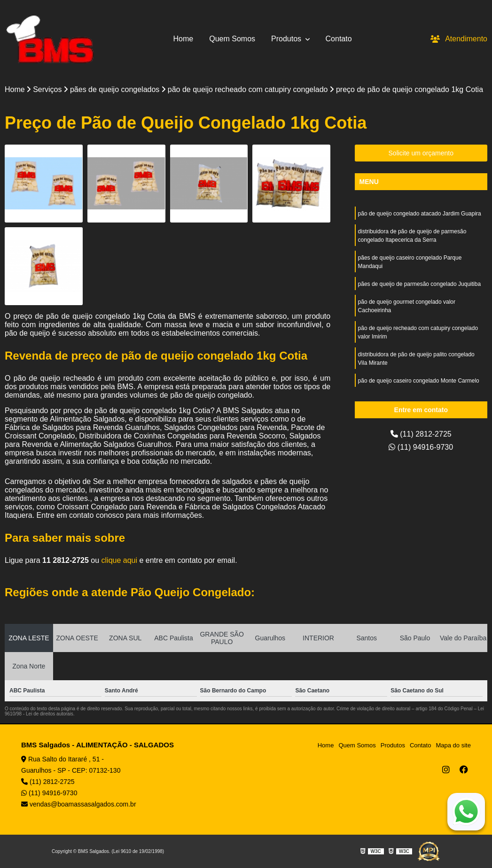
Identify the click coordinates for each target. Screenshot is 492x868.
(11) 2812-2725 (421, 434)
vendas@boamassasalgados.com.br (79, 804)
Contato (339, 39)
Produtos (287, 39)
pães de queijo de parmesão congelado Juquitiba (420, 284)
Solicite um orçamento (421, 153)
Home (184, 39)
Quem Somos (232, 39)
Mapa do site (453, 745)
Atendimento (459, 39)
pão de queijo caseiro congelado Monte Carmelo (419, 381)
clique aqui (120, 560)
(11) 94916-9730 (421, 447)
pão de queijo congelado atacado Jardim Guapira (420, 214)
